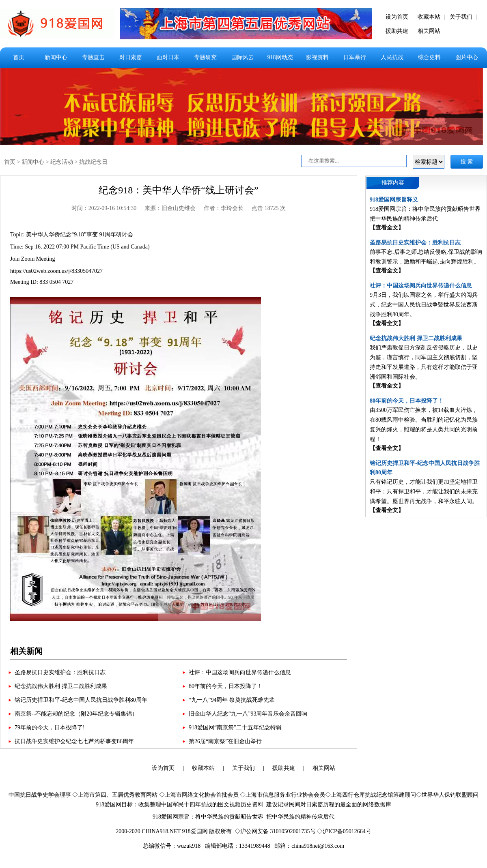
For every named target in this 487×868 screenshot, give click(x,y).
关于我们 (461, 17)
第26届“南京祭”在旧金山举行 (225, 741)
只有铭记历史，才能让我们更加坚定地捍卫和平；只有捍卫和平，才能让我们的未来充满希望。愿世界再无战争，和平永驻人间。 (424, 492)
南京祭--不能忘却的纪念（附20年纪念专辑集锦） (76, 714)
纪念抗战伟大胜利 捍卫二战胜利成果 (61, 686)
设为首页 (397, 17)
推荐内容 (393, 183)
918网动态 (280, 57)
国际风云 (243, 57)
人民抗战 (392, 57)
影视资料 (317, 57)
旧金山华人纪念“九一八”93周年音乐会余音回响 (248, 714)
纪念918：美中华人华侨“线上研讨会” (178, 190)
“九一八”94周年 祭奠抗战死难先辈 (232, 700)
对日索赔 (131, 57)
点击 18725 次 (269, 208)
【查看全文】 (387, 228)
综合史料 (429, 57)
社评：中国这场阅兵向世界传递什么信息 (240, 672)
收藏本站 (429, 17)
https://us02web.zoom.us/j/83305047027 (56, 271)
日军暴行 (355, 57)
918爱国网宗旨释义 (394, 200)
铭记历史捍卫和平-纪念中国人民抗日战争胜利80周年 (81, 700)
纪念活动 (62, 162)
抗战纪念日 (93, 162)
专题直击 (93, 57)
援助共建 (397, 31)
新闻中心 (56, 57)
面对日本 (168, 57)
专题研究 (205, 57)
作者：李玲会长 (224, 208)
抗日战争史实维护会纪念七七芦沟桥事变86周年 (74, 741)
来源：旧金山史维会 (170, 208)
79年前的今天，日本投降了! (50, 728)
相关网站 (429, 31)
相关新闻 (26, 651)
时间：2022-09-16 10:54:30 (104, 208)
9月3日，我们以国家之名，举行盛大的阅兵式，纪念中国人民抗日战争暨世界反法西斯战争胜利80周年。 (424, 305)
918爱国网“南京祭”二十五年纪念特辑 (235, 728)
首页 (19, 57)
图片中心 (467, 57)
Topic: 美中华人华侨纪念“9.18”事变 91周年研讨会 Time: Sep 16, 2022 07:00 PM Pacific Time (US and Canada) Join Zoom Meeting (80, 247)
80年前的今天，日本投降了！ (226, 686)
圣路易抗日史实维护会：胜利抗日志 (60, 672)
